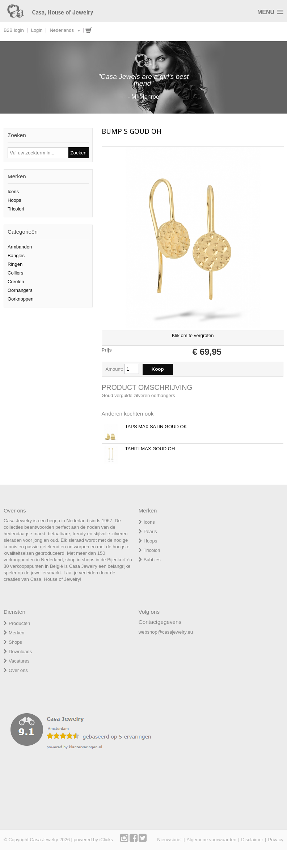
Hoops (14, 200)
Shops (15, 642)
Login (37, 30)
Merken (16, 633)
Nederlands (62, 30)
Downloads (20, 652)
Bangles (16, 256)
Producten (19, 623)
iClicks (106, 840)
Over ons (18, 670)
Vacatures (19, 661)
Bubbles (152, 560)
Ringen (15, 264)
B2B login (14, 30)
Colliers (15, 273)
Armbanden (20, 247)
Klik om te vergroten (193, 335)
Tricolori (16, 209)
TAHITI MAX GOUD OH (150, 449)
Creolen (16, 282)
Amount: (115, 369)
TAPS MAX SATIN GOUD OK (156, 427)
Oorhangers (20, 290)
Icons (13, 192)
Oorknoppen (21, 299)
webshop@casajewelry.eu (166, 632)
